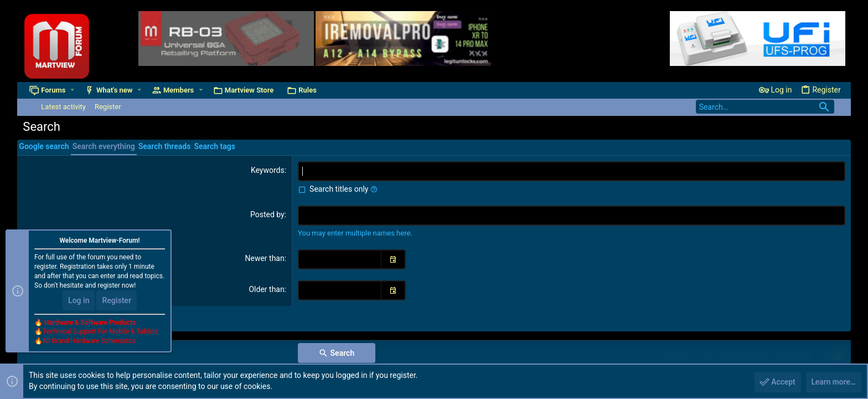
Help (780, 355)
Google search (44, 146)
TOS (709, 355)
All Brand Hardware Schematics (89, 341)
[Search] (765, 107)
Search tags (214, 146)
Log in (79, 300)
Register (117, 300)
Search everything (104, 146)
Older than (266, 289)
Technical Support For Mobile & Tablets (100, 332)
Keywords (268, 170)
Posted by (267, 214)
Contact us (678, 355)
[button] (72, 90)
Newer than (264, 258)
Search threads (165, 146)
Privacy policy (744, 355)
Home (804, 355)
